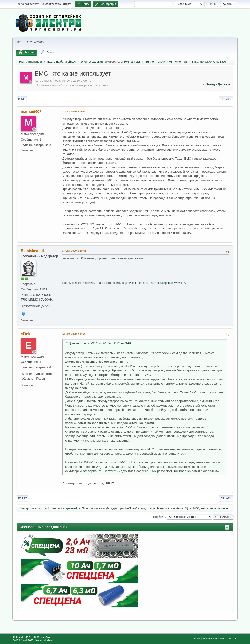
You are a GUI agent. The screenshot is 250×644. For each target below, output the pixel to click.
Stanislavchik (33, 251)
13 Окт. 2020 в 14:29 (74, 334)
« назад (209, 84)
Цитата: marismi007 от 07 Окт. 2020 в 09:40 (100, 343)
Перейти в (158, 517)
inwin (170, 62)
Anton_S (180, 62)
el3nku (27, 334)
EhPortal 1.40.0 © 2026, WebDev (32, 637)
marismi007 (31, 112)
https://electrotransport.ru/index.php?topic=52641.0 (154, 283)
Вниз (22, 99)
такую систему (94, 483)
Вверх (22, 498)
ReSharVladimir (134, 62)
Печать (226, 99)
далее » (224, 84)
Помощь (196, 638)
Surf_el (150, 62)
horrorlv (161, 62)
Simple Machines (45, 640)
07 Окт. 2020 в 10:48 (74, 251)
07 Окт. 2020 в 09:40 (74, 111)
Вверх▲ (232, 638)
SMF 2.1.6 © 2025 (23, 640)
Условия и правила (214, 638)
